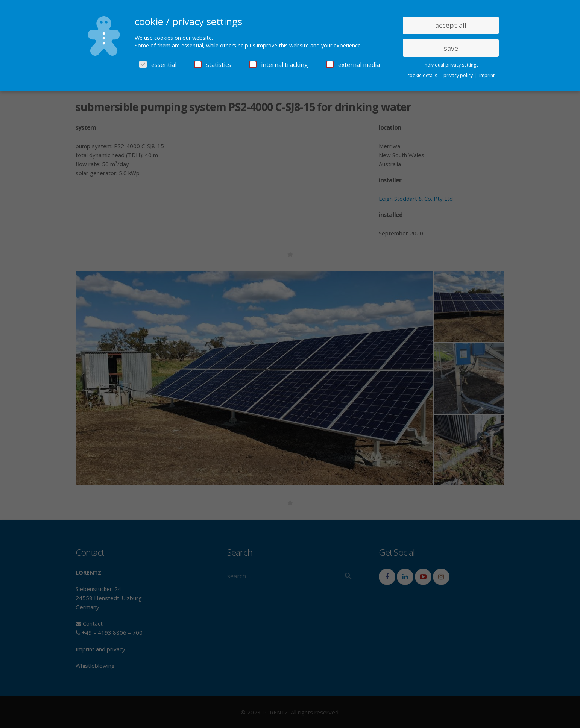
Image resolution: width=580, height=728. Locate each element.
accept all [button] (451, 25)
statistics (213, 65)
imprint (487, 75)
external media (353, 65)
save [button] (451, 48)
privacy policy (459, 75)
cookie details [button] (423, 75)
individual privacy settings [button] (451, 65)
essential (158, 65)
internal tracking (279, 65)
